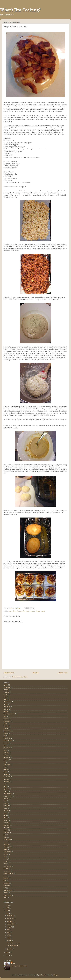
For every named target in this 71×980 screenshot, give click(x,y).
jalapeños (7, 782)
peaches (6, 810)
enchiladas (7, 757)
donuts (38, 611)
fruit (5, 767)
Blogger (56, 975)
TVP (5, 888)
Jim (14, 963)
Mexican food (8, 794)
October (10, 921)
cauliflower (7, 721)
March (9, 941)
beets (5, 699)
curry (5, 750)
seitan (5, 849)
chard (5, 723)
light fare (6, 789)
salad (5, 837)
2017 (8, 908)
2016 (8, 911)
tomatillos (7, 883)
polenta (6, 820)
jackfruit (6, 779)
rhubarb (6, 832)
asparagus (7, 687)
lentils (5, 786)
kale (5, 784)
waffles (6, 893)
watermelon (7, 895)
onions (6, 803)
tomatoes (7, 885)
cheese (6, 728)
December (11, 916)
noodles (6, 798)
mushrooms (8, 796)
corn (5, 745)
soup (5, 856)
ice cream (7, 777)
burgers (6, 711)
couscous (7, 748)
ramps (6, 830)
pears (5, 813)
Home (36, 673)
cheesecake (7, 731)
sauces (6, 842)
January (10, 949)
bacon (10, 611)
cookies (6, 743)
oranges (6, 806)
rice (5, 835)
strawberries (8, 866)
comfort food (25, 611)
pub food (7, 825)
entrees (6, 760)
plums (6, 818)
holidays (6, 774)
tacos (5, 876)
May (9, 935)
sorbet (6, 854)
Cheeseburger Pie (13, 946)
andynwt (42, 975)
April (9, 938)
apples (6, 685)
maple (43, 611)
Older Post (63, 673)
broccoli (6, 709)
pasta (5, 808)
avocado (6, 692)
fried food (7, 765)
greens (6, 769)
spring (6, 859)
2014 (8, 952)
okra (5, 801)
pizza (5, 815)
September (11, 924)
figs (5, 762)
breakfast (16, 611)
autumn (6, 690)
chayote (6, 726)
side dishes (7, 852)
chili (5, 736)
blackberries (7, 702)
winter (5, 898)
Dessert (32, 611)
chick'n (6, 733)
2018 (8, 905)
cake (5, 716)
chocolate (7, 738)
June (9, 932)
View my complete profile (19, 966)
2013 (8, 955)
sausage (6, 844)
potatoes (6, 823)
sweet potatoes (9, 873)
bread (5, 704)
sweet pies (7, 871)
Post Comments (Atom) (20, 677)
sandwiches (7, 839)
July (9, 930)
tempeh (6, 878)
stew (5, 864)
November (11, 919)
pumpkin (6, 827)
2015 (8, 913)
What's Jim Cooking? (20, 10)
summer (6, 869)
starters (6, 861)
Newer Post (9, 673)
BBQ (5, 697)
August (10, 927)
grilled (5, 772)
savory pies (7, 847)
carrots (6, 719)
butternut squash (9, 714)
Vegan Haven (8, 890)
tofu (5, 881)
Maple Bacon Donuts (14, 943)
